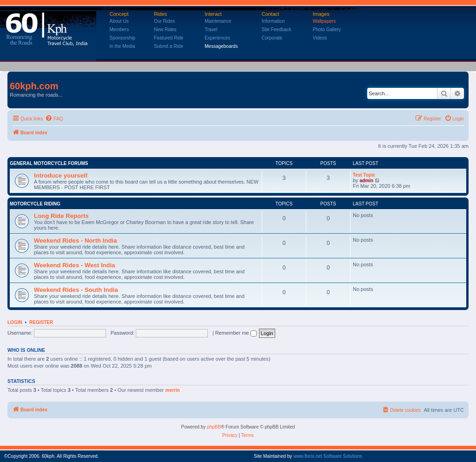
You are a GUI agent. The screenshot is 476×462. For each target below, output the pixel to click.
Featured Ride (169, 38)
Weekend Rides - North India (76, 241)
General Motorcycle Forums (49, 163)
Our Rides (164, 21)
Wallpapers (324, 21)
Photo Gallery (327, 30)
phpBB (214, 427)
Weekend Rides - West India (75, 265)
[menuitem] (54, 119)
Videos (320, 38)
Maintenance (218, 21)
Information (273, 21)
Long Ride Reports (61, 216)
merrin (173, 390)
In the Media (122, 46)
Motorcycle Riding (35, 204)
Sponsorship (123, 38)
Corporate (272, 38)
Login (15, 322)
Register (41, 322)
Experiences (217, 38)
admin (367, 181)
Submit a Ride (169, 46)
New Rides (165, 30)
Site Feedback (277, 30)
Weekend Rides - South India (76, 290)
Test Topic (364, 175)
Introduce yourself (61, 175)
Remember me (236, 333)
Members (119, 30)
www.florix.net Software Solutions (328, 456)
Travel (211, 30)
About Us (119, 21)
